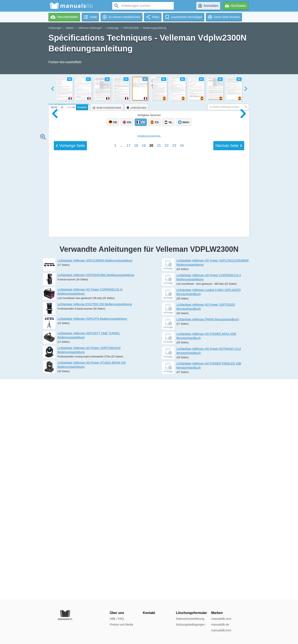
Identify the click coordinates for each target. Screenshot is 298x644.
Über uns (117, 613)
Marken (70, 28)
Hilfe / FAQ (117, 619)
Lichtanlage (112, 28)
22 (166, 430)
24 (182, 430)
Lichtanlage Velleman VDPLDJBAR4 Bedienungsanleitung (95, 481)
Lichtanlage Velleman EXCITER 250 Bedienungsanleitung (95, 524)
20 (151, 430)
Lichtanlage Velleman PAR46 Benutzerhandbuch (208, 539)
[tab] (69, 107)
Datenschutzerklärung (190, 619)
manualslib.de (220, 625)
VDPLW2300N (131, 28)
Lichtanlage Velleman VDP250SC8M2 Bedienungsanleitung (96, 495)
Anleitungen (55, 28)
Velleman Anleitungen (90, 28)
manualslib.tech (221, 630)
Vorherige (70, 430)
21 (159, 430)
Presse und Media (121, 625)
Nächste (229, 430)
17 (128, 430)
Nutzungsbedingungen (190, 625)
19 (144, 430)
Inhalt (149, 421)
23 (174, 430)
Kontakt (149, 613)
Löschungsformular (191, 613)
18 (136, 430)
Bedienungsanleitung (155, 28)
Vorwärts (82, 107)
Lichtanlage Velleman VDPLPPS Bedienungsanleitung (92, 539)
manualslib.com (221, 619)
